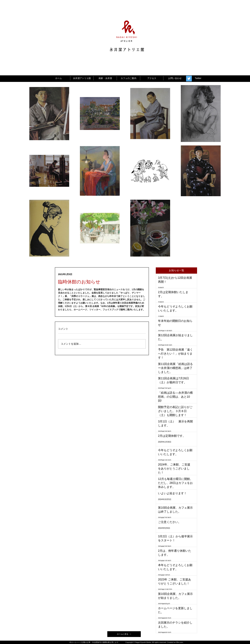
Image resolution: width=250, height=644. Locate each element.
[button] (176, 271)
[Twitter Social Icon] (189, 79)
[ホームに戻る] (124, 634)
